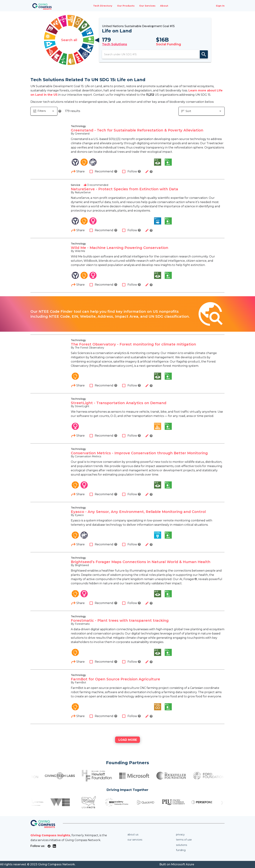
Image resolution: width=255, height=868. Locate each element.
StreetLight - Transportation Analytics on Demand (119, 403)
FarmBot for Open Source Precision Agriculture (115, 679)
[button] (44, 111)
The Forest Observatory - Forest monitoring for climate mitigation (133, 344)
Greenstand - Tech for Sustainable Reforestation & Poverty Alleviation (137, 130)
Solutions (182, 845)
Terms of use (184, 840)
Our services (135, 840)
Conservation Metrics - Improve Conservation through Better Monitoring (139, 453)
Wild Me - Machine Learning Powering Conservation (120, 248)
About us (133, 835)
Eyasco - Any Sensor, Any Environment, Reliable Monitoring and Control (138, 512)
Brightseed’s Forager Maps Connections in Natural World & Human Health (141, 562)
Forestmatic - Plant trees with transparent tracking (120, 621)
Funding (181, 850)
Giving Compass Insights (50, 835)
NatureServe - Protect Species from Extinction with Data (124, 189)
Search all (69, 40)
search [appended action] (204, 54)
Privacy (180, 835)
